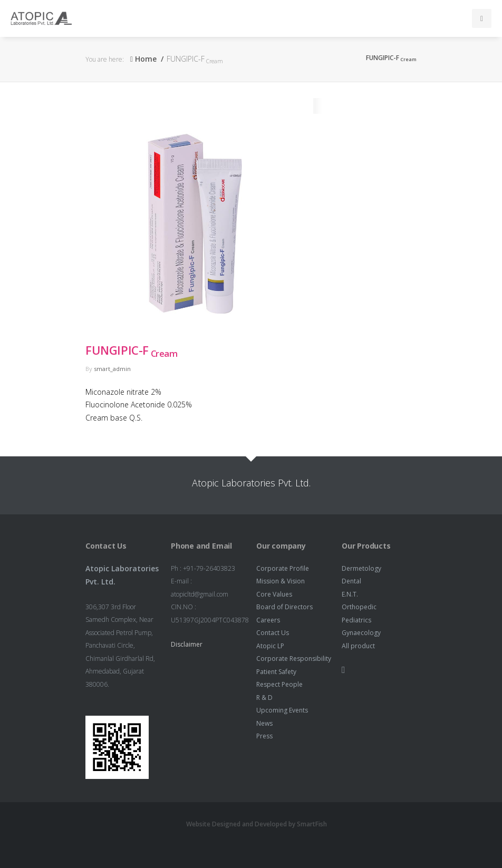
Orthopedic (359, 607)
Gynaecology (361, 633)
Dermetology (361, 568)
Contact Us (273, 633)
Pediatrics (356, 620)
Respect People (279, 684)
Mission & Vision (281, 581)
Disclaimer (187, 644)
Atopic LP (270, 646)
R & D (264, 698)
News (264, 723)
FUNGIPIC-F (132, 350)
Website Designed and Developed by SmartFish (257, 824)
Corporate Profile (283, 568)
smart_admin (112, 369)
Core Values (274, 594)
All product (358, 646)
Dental (351, 581)
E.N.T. (350, 594)
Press (264, 736)
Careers (268, 620)
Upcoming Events (282, 710)
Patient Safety (276, 672)
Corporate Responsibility (294, 659)
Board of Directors (284, 607)
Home (143, 59)
